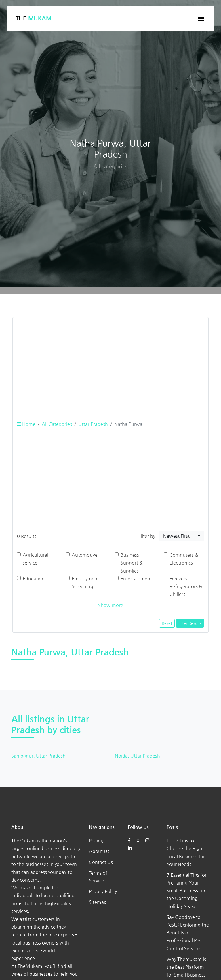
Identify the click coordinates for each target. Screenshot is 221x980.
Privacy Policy (103, 891)
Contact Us (101, 862)
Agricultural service (36, 559)
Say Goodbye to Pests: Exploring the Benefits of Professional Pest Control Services (188, 933)
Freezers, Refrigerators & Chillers (186, 586)
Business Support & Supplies (132, 563)
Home (26, 424)
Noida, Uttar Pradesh (137, 756)
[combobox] (182, 536)
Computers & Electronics (184, 559)
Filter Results (190, 623)
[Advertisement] (110, 362)
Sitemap (98, 902)
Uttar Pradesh (93, 424)
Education (34, 579)
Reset (167, 623)
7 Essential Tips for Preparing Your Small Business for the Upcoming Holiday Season (187, 891)
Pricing (96, 841)
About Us (99, 851)
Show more (111, 605)
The (34, 18)
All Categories (57, 424)
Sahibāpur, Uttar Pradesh (38, 756)
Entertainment (136, 579)
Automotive (85, 555)
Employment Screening (85, 582)
